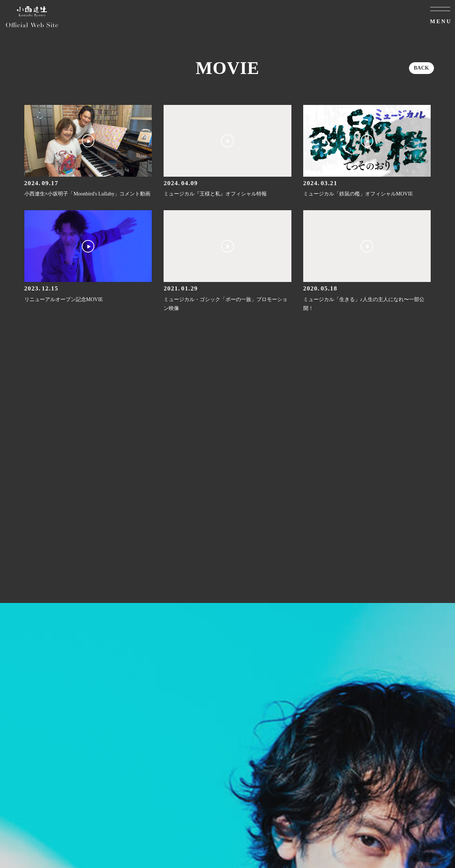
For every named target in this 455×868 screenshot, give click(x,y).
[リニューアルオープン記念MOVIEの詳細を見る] (88, 257)
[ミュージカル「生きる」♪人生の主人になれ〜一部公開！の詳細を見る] (367, 261)
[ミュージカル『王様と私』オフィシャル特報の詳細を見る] (227, 152)
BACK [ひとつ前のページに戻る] (421, 68)
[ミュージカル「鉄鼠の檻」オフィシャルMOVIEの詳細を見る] (367, 152)
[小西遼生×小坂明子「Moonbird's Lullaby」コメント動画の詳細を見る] (88, 152)
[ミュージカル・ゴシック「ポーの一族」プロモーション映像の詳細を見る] (227, 261)
